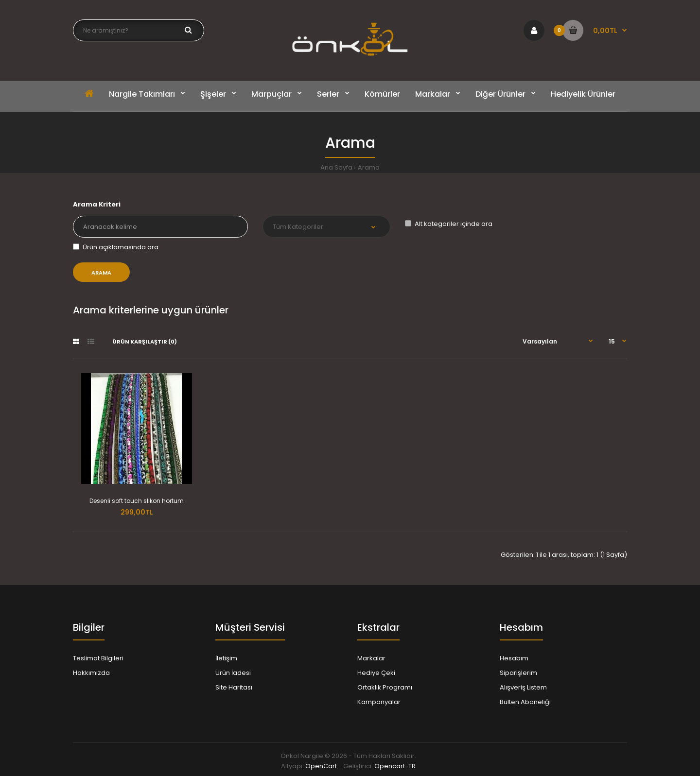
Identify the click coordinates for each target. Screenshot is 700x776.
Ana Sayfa (336, 167)
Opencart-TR (395, 766)
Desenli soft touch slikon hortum (137, 501)
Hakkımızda (91, 673)
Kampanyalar (379, 702)
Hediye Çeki (376, 673)
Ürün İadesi (233, 673)
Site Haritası (234, 687)
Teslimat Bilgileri (98, 658)
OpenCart (321, 766)
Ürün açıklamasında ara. (116, 247)
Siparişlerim (518, 673)
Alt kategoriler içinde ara (449, 224)
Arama (369, 167)
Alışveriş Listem (523, 687)
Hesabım (514, 658)
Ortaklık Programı (385, 687)
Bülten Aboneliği (525, 702)
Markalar (371, 658)
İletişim (226, 658)
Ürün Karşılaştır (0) (145, 342)
